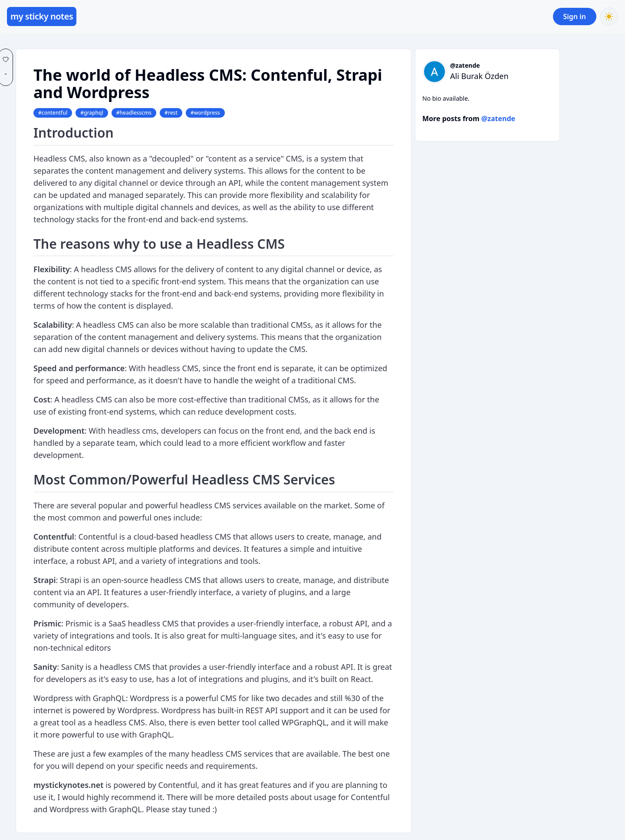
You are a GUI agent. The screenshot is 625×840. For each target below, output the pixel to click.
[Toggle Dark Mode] (609, 16)
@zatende (465, 65)
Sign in (575, 16)
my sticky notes (42, 16)
